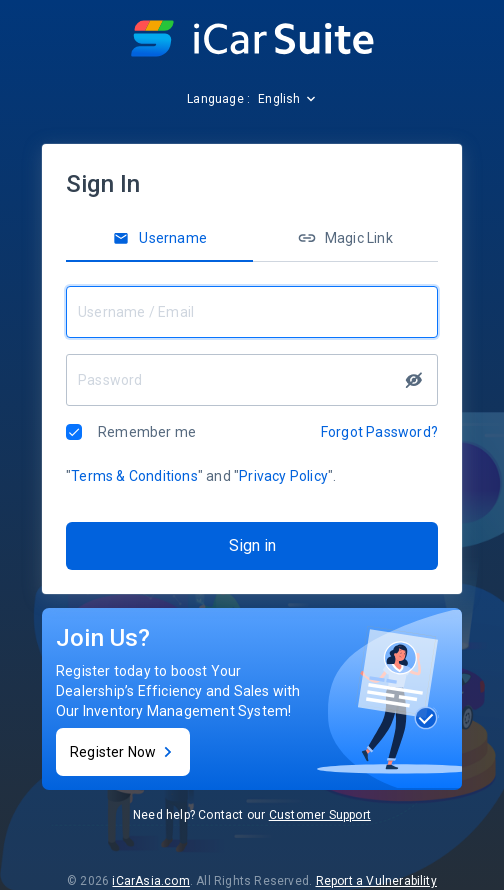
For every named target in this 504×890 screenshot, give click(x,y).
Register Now (123, 752)
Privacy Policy (283, 476)
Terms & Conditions (134, 476)
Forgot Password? (379, 432)
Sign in (252, 545)
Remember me (147, 432)
